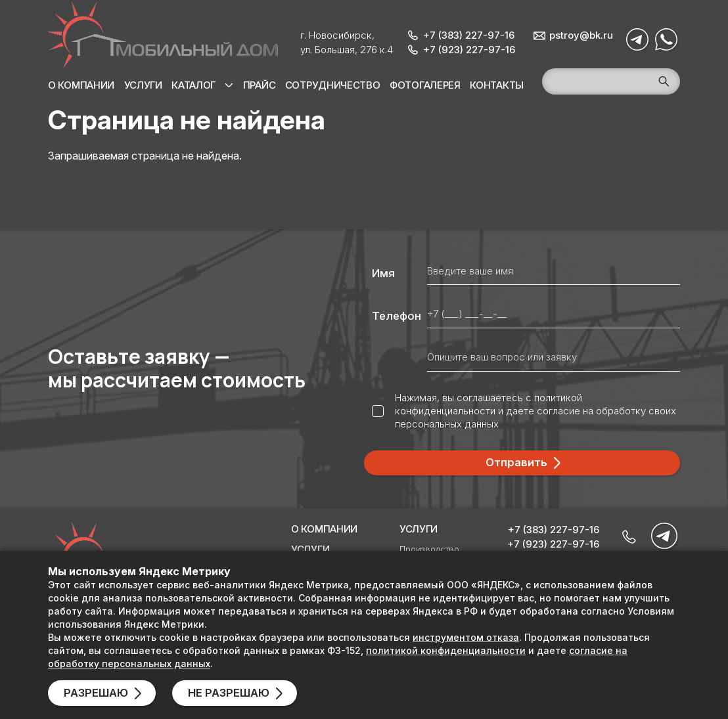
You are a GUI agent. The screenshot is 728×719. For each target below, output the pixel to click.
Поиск (664, 81)
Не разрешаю (229, 693)
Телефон (397, 316)
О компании (81, 85)
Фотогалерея (425, 85)
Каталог (193, 85)
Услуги (143, 85)
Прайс (260, 85)
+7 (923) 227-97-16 (469, 50)
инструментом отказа (466, 637)
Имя (383, 273)
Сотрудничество (333, 85)
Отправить (516, 462)
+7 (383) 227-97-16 (469, 35)
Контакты (497, 85)
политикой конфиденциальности (489, 404)
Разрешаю (96, 693)
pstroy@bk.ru (581, 35)
